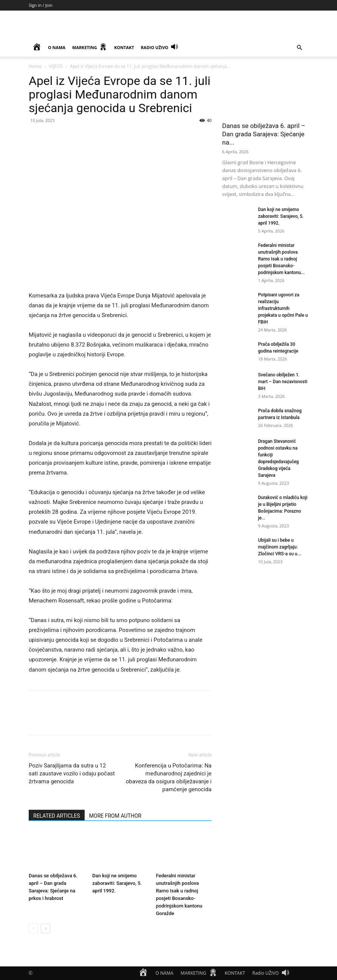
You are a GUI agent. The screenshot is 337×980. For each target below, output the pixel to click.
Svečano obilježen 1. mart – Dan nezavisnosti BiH (283, 382)
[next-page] (46, 928)
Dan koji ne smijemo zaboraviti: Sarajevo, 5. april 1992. (117, 883)
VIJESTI (56, 66)
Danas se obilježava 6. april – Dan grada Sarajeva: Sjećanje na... (264, 134)
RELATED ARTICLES (57, 816)
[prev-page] (33, 928)
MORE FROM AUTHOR (115, 816)
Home (35, 66)
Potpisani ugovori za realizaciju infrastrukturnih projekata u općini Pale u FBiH (283, 308)
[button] (299, 48)
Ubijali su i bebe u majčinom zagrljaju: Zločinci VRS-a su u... (280, 547)
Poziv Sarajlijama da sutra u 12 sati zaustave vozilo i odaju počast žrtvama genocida (72, 774)
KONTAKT (124, 47)
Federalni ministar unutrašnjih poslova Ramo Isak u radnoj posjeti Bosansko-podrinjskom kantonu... (281, 259)
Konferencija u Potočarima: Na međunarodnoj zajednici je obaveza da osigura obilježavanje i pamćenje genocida (169, 777)
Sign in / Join (41, 5)
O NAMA (57, 47)
